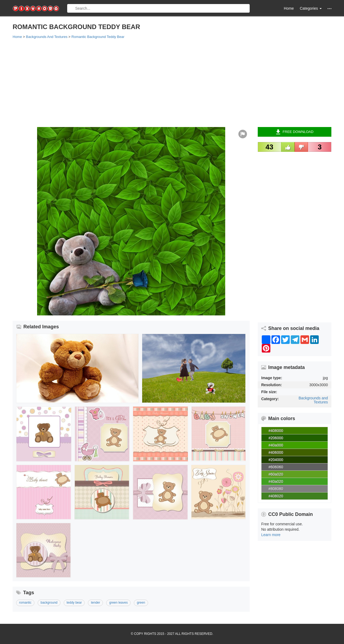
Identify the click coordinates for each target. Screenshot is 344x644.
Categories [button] (311, 8)
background (49, 603)
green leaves (118, 603)
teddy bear (74, 603)
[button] (329, 8)
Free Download (295, 132)
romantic (25, 603)
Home (289, 8)
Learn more (271, 535)
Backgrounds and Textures (313, 400)
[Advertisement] (172, 83)
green (141, 603)
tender (95, 603)
